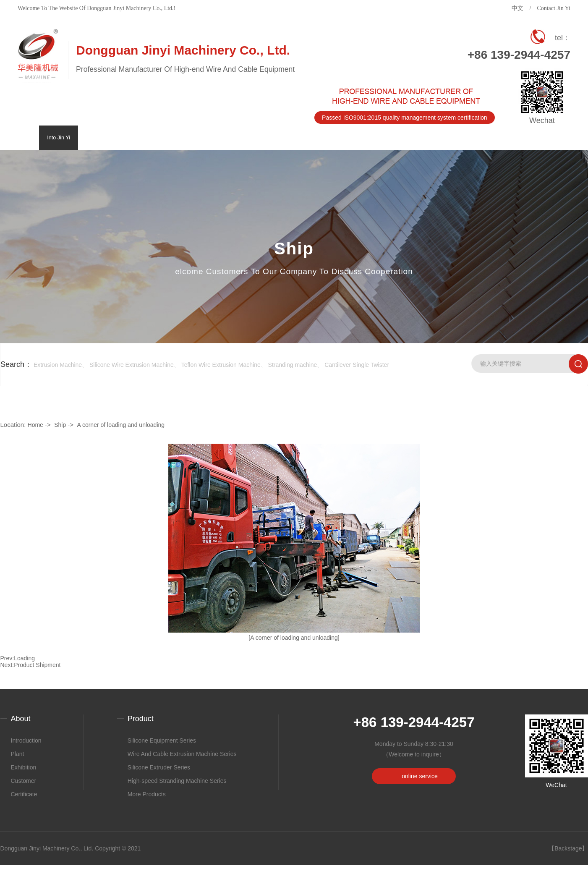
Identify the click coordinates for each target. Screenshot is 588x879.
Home (35, 425)
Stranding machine (293, 365)
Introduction (26, 740)
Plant (18, 754)
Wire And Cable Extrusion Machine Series (182, 754)
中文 (517, 8)
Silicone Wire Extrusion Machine (132, 365)
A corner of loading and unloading (121, 425)
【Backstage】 (568, 848)
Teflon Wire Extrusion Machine (221, 365)
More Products (147, 794)
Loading (24, 658)
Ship (60, 425)
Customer (24, 781)
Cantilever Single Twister (357, 365)
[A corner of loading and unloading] (294, 638)
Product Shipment (37, 665)
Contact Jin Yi (554, 8)
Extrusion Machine (58, 365)
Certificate (24, 794)
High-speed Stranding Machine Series (177, 781)
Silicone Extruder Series (159, 767)
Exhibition (24, 767)
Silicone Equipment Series (162, 740)
